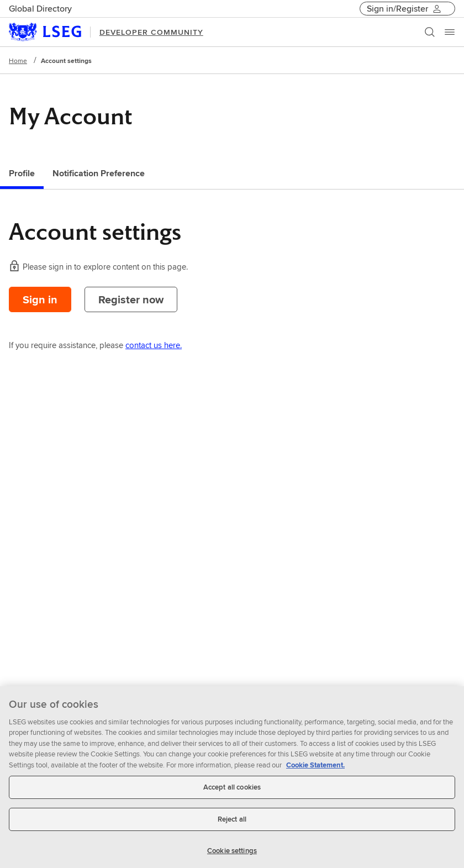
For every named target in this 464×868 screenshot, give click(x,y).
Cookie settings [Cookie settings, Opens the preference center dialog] (232, 854)
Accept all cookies (232, 791)
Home (18, 61)
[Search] (430, 32)
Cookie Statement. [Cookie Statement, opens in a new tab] (315, 768)
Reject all (232, 822)
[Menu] (450, 32)
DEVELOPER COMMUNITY (151, 32)
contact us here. (154, 345)
